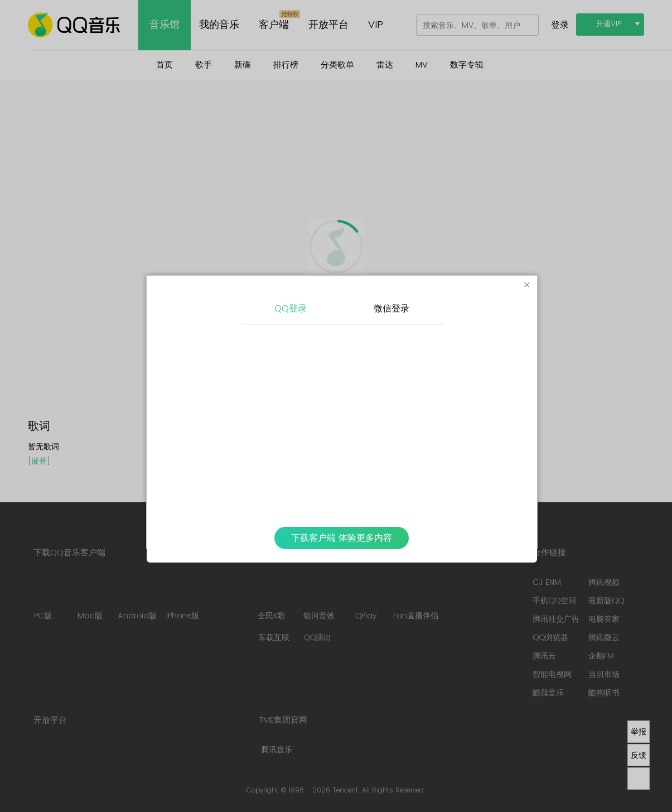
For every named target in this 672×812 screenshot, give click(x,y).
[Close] (527, 286)
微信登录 (391, 309)
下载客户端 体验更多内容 (342, 538)
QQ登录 (291, 309)
